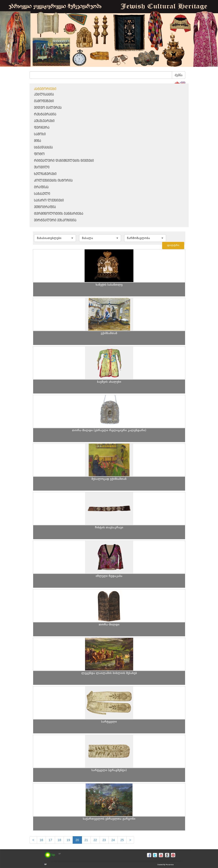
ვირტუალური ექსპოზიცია (55, 220)
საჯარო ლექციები (49, 201)
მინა (38, 141)
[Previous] (33, 840)
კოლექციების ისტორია (53, 181)
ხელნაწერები (45, 174)
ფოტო (39, 154)
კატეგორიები (45, 89)
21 (86, 840)
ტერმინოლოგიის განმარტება (59, 214)
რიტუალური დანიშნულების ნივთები (64, 161)
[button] (55, 238)
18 (59, 840)
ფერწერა (42, 128)
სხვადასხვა (43, 148)
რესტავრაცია (45, 114)
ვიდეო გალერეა (48, 108)
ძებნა (179, 75)
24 (113, 840)
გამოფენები (44, 101)
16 (42, 840)
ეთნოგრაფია (45, 207)
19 (68, 840)
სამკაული (42, 194)
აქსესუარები (44, 121)
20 (77, 840)
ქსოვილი (42, 167)
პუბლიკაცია (44, 95)
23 (104, 840)
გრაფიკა (41, 187)
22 (95, 840)
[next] (130, 840)
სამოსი (40, 134)
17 (50, 840)
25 (122, 840)
